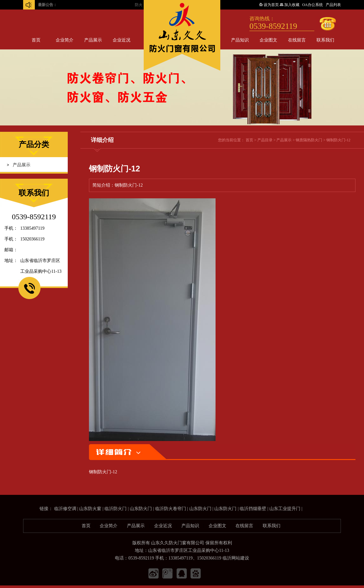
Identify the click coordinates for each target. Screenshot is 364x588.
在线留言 (297, 40)
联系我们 (325, 40)
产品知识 (240, 40)
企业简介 (65, 40)
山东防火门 (141, 509)
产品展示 (93, 40)
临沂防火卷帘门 (171, 509)
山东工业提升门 (285, 509)
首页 (36, 40)
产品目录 (265, 140)
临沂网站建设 (236, 558)
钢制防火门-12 (338, 140)
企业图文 (268, 40)
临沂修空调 (65, 509)
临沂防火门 (116, 509)
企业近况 (122, 40)
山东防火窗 (90, 509)
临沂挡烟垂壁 (253, 509)
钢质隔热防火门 (309, 140)
